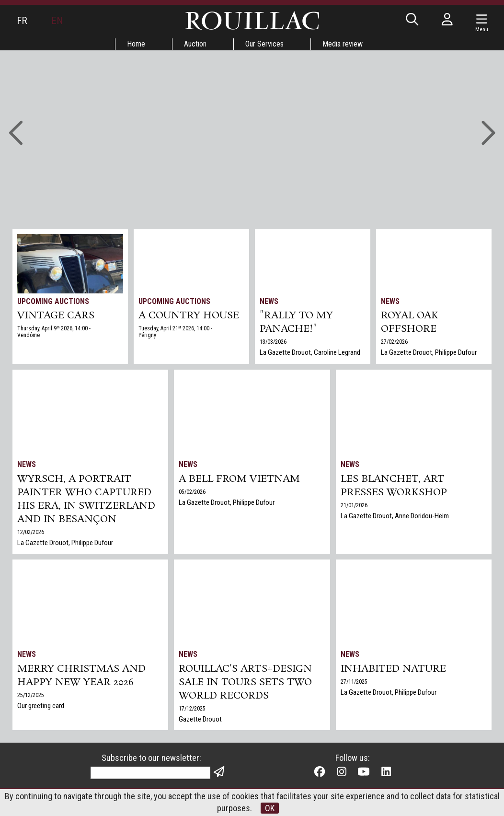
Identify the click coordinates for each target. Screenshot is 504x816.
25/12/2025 (31, 695)
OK (270, 808)
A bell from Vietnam (239, 479)
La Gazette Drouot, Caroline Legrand (310, 352)
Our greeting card (41, 706)
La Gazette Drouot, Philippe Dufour (429, 352)
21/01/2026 (354, 505)
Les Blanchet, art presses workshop (394, 486)
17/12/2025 (192, 709)
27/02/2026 (394, 342)
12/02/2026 (31, 532)
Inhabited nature (393, 669)
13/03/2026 (273, 342)
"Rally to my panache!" (296, 322)
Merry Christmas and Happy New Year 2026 (81, 676)
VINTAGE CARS (56, 315)
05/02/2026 (192, 492)
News (269, 301)
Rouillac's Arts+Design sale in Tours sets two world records (245, 682)
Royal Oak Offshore (410, 322)
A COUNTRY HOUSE (189, 315)
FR (22, 21)
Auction (195, 44)
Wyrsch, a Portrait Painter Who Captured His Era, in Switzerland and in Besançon (86, 499)
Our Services (264, 44)
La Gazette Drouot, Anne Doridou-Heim (395, 516)
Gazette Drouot (200, 719)
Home (136, 44)
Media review (343, 44)
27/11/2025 (354, 682)
